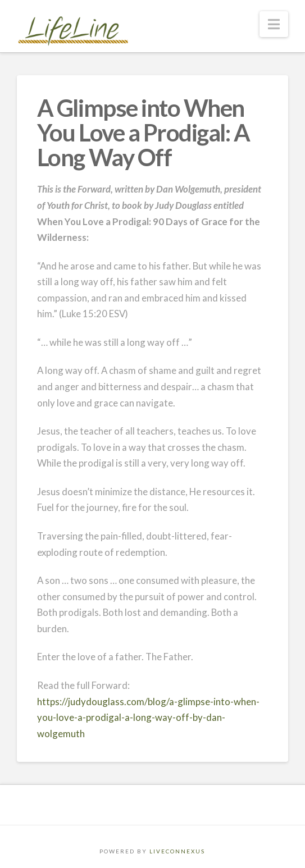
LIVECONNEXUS (177, 851)
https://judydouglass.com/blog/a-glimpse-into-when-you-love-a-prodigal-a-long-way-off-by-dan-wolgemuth (148, 718)
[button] (274, 24)
